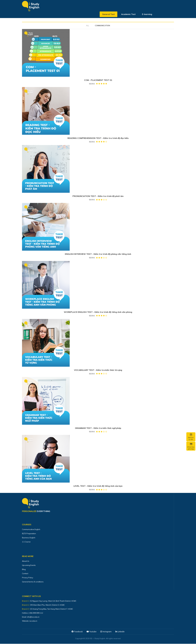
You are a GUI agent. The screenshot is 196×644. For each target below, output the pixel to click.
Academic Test (128, 15)
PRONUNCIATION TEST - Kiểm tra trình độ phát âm (98, 196)
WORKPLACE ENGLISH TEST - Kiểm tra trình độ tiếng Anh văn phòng (98, 312)
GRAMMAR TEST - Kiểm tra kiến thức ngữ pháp (98, 428)
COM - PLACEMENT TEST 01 (98, 80)
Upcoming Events (29, 565)
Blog (24, 570)
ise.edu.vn (33, 621)
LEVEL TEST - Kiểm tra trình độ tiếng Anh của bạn (98, 486)
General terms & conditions (33, 582)
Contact (25, 574)
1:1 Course (26, 542)
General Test (108, 15)
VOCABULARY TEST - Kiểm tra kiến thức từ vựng (98, 370)
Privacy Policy (28, 578)
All (88, 26)
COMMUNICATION (102, 26)
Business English (29, 538)
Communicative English (31, 530)
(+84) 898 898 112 (36, 613)
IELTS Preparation (29, 534)
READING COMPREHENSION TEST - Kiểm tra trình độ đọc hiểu (98, 138)
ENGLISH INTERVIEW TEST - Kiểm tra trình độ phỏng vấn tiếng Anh (98, 254)
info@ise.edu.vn (33, 617)
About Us (26, 561)
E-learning (147, 15)
